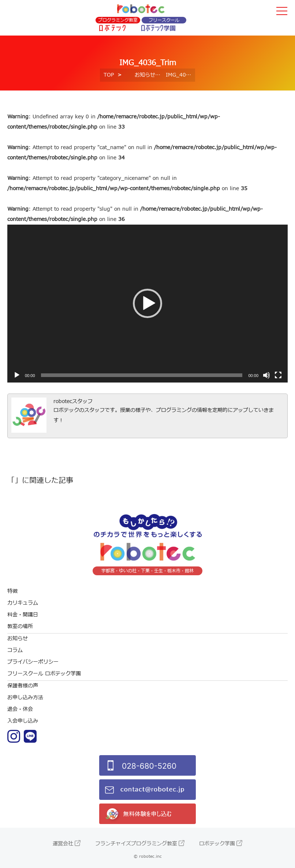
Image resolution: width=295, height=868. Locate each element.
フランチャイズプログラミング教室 (136, 844)
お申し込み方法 (25, 697)
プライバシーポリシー (33, 662)
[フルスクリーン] (278, 375)
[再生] (17, 375)
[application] (147, 304)
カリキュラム (23, 603)
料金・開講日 (23, 615)
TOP (109, 75)
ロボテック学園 (217, 844)
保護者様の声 (23, 686)
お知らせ (145, 75)
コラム (15, 650)
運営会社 (63, 844)
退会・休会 (20, 709)
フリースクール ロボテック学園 (44, 674)
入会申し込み (23, 721)
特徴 (12, 591)
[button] (147, 303)
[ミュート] (266, 375)
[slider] (142, 375)
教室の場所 (20, 626)
